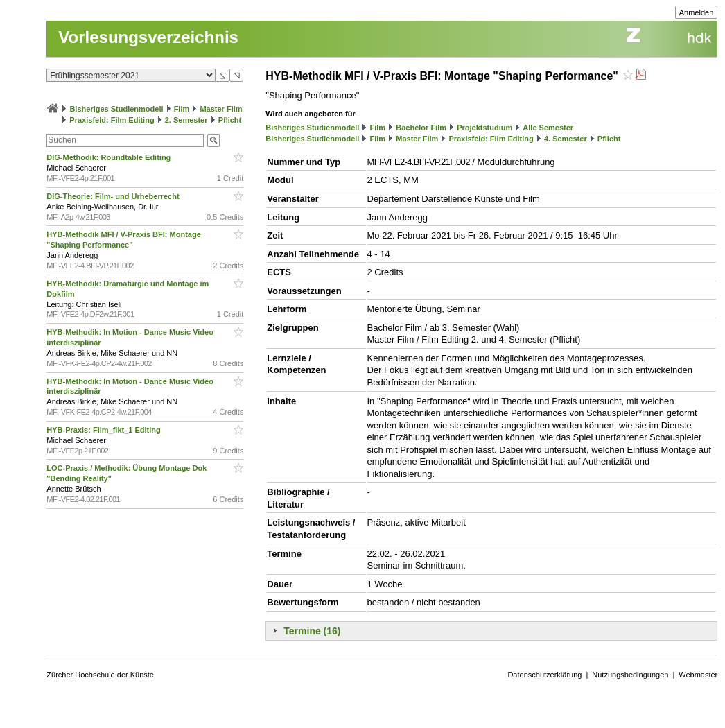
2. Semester (186, 120)
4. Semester (566, 139)
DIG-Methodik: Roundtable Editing (110, 157)
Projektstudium (484, 128)
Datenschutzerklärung (544, 675)
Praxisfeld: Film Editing (112, 120)
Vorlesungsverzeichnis (148, 37)
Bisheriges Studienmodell (116, 109)
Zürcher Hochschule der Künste (100, 675)
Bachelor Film (421, 128)
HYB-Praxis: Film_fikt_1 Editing (104, 430)
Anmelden (697, 12)
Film (182, 109)
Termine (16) (312, 631)
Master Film (221, 109)
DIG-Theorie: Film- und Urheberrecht (114, 196)
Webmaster (698, 675)
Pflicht (230, 120)
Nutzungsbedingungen (630, 675)
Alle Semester (548, 128)
